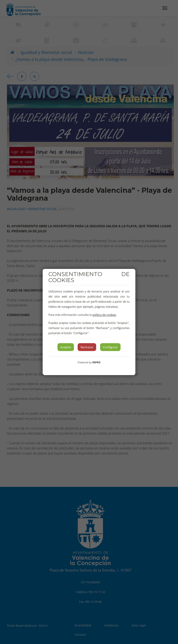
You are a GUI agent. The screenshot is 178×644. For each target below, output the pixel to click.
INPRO (96, 362)
